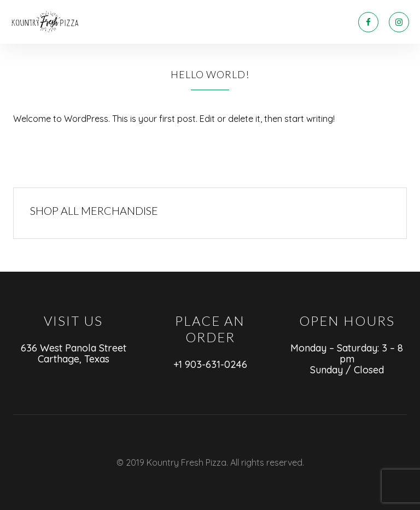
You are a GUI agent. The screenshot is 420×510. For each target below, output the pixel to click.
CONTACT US (320, 22)
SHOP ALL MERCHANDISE (94, 210)
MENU (147, 22)
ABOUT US (191, 22)
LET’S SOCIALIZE (253, 22)
